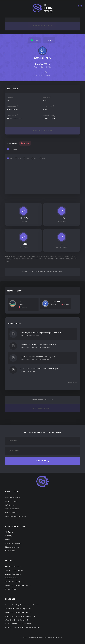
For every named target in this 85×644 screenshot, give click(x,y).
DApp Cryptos (11, 501)
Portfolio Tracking (13, 543)
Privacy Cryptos (12, 509)
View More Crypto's (42, 400)
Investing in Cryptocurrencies (18, 585)
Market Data (10, 551)
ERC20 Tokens (11, 513)
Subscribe (42, 461)
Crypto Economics (13, 574)
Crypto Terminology (14, 570)
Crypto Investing (13, 582)
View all (72, 383)
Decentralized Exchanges (16, 516)
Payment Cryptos (13, 498)
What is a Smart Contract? (17, 620)
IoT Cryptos (10, 505)
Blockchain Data (12, 547)
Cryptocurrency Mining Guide (18, 609)
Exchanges (10, 536)
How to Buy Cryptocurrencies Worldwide (23, 605)
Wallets (8, 540)
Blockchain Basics (13, 567)
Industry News (12, 578)
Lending (49, 40)
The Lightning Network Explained (20, 616)
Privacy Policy (11, 589)
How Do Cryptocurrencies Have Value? (23, 627)
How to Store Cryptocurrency (18, 624)
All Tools (9, 532)
